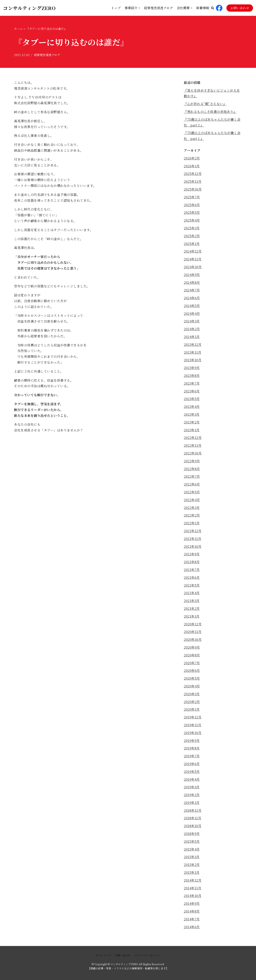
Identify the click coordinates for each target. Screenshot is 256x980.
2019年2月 (192, 795)
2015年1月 (192, 872)
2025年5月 (192, 212)
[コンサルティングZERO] (29, 8)
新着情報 (203, 8)
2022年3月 (192, 508)
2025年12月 (193, 174)
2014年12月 (193, 880)
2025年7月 (192, 197)
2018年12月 (193, 810)
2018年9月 (192, 834)
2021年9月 (192, 554)
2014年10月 (193, 896)
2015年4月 (192, 849)
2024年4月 (192, 313)
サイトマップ (103, 955)
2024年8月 (192, 282)
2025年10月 (193, 189)
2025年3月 (192, 228)
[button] (212, 8)
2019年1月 (192, 803)
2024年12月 (193, 251)
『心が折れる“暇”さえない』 (205, 104)
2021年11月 (192, 539)
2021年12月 (193, 531)
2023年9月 (192, 368)
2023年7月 (192, 383)
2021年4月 (192, 593)
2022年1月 (192, 523)
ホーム (18, 29)
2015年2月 (192, 865)
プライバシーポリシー (147, 955)
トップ (116, 8)
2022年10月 (193, 453)
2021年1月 (192, 616)
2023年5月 (192, 399)
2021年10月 (193, 546)
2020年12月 (193, 624)
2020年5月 (192, 678)
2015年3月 (192, 857)
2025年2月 (192, 236)
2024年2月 (192, 329)
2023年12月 (193, 345)
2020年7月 (192, 663)
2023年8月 (192, 376)
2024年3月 (192, 321)
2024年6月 (192, 298)
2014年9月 (192, 903)
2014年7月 (192, 919)
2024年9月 (192, 275)
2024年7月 (192, 290)
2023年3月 (192, 414)
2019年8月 (192, 748)
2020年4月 (192, 686)
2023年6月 (192, 391)
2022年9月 (192, 461)
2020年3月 (192, 694)
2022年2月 (192, 515)
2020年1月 (192, 709)
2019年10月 (193, 733)
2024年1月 (192, 337)
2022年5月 (192, 492)
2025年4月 (192, 220)
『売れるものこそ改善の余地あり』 (210, 112)
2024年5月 (192, 306)
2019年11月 (192, 725)
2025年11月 (193, 181)
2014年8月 (192, 911)
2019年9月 (192, 741)
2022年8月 (192, 469)
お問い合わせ (240, 8)
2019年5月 (192, 772)
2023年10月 (193, 360)
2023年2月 (192, 422)
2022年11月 (193, 445)
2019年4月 (192, 779)
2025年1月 (192, 244)
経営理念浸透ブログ (158, 8)
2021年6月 (192, 577)
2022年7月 (192, 476)
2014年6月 (192, 927)
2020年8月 (192, 655)
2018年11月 (192, 818)
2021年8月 (192, 562)
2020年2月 (192, 702)
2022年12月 (193, 438)
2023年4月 (192, 407)
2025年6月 (192, 205)
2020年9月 (192, 647)
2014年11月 (192, 888)
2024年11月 (193, 259)
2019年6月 (192, 764)
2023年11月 (192, 352)
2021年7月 (192, 570)
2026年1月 (192, 166)
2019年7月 (192, 756)
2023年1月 (192, 430)
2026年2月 (192, 158)
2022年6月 (192, 484)
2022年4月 (192, 500)
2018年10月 (193, 826)
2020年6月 (192, 671)
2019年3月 (192, 787)
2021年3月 (192, 601)
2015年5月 (192, 841)
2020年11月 (193, 632)
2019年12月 (193, 717)
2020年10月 (193, 639)
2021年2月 (192, 608)
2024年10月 (193, 267)
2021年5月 (192, 585)
